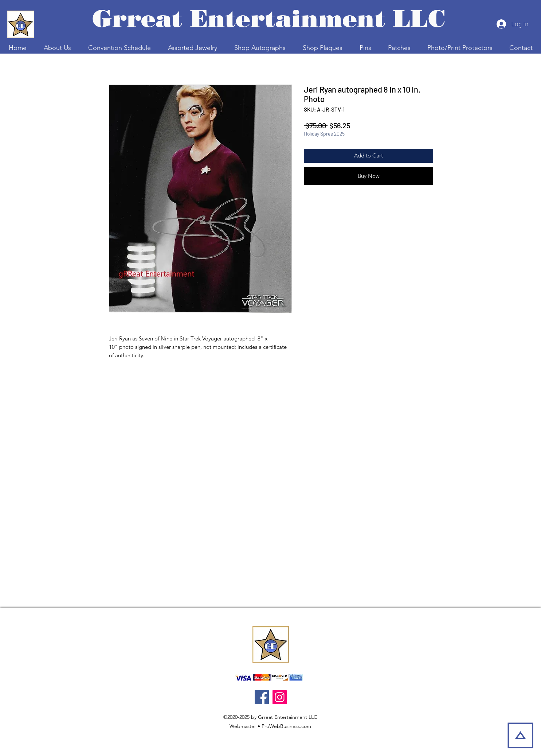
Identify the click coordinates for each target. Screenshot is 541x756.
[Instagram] (280, 697)
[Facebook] (262, 697)
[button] (119, 48)
